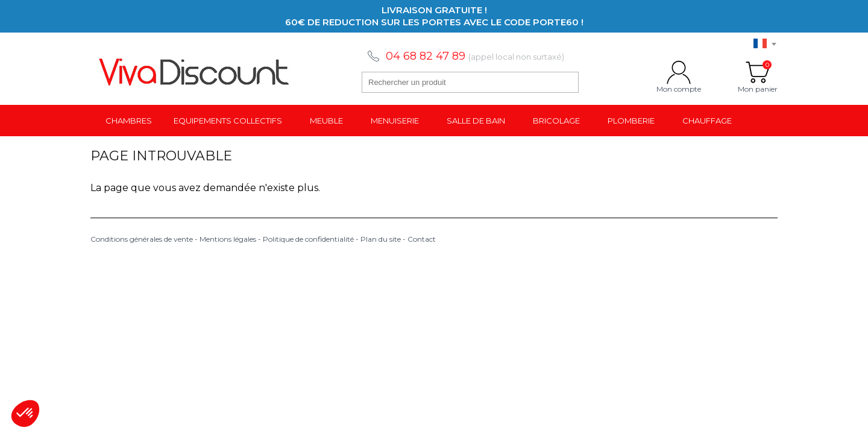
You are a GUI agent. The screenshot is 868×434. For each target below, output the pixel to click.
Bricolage (556, 121)
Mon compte (679, 72)
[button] (25, 414)
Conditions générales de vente (142, 239)
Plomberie (631, 121)
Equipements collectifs (228, 121)
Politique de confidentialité (308, 239)
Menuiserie (395, 121)
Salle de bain (476, 121)
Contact (422, 239)
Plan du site (381, 239)
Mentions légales (228, 239)
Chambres (129, 121)
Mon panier (758, 72)
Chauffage (707, 121)
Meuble (326, 121)
